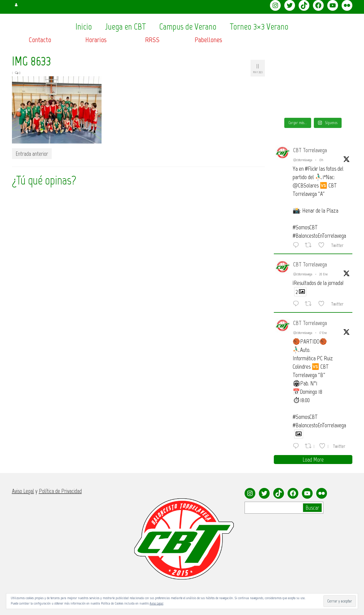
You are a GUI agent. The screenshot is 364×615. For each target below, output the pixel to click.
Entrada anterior (32, 154)
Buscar (312, 508)
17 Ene (323, 333)
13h (321, 160)
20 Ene (323, 274)
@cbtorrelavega (303, 160)
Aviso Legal (156, 603)
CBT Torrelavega (310, 150)
